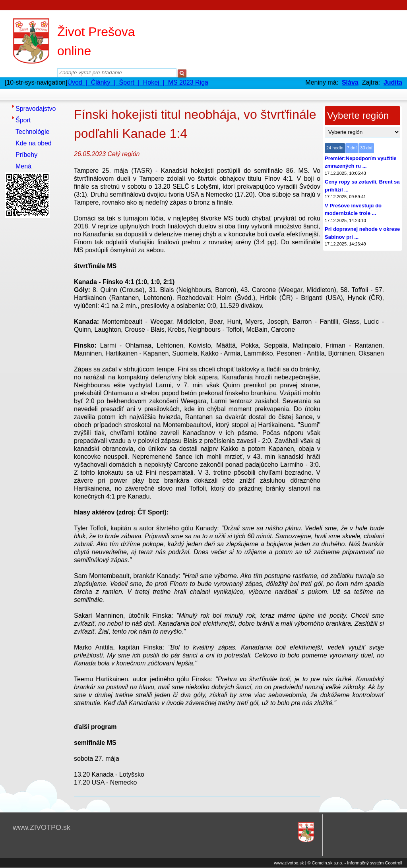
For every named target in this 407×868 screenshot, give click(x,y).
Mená (23, 166)
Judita (393, 82)
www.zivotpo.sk (289, 863)
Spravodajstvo (36, 109)
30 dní (366, 148)
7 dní (352, 148)
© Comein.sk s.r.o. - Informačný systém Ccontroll (355, 863)
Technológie (32, 132)
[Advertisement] (37, 340)
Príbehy (26, 155)
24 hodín (335, 148)
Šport (23, 120)
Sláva (350, 82)
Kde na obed (34, 143)
